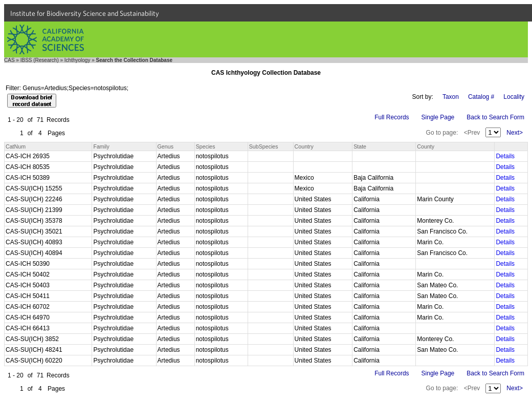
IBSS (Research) (40, 60)
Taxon (451, 97)
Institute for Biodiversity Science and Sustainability (85, 13)
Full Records (392, 117)
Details (505, 156)
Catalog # (481, 97)
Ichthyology (77, 60)
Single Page (438, 117)
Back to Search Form (495, 117)
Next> (515, 133)
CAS (9, 60)
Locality (514, 97)
